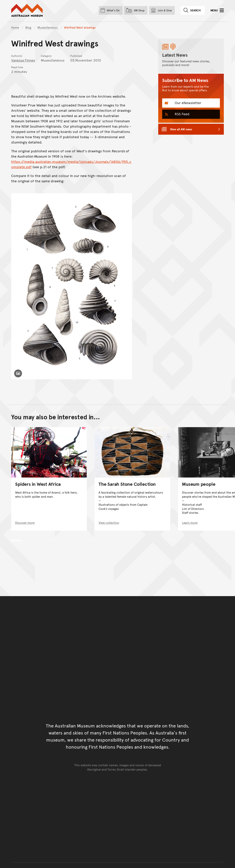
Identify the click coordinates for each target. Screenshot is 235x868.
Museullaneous (48, 27)
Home (15, 27)
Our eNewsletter (187, 103)
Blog (29, 27)
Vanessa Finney (23, 60)
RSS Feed (182, 114)
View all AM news (181, 129)
